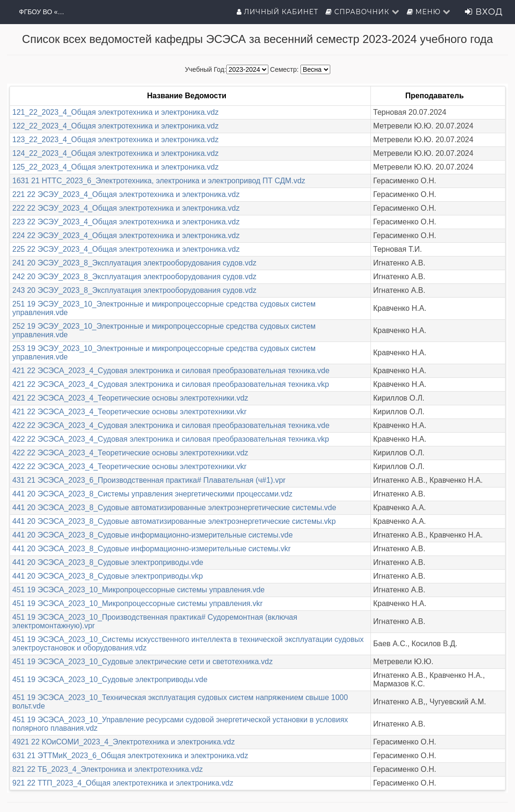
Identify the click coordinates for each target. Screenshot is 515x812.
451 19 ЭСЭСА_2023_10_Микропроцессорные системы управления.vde (138, 590)
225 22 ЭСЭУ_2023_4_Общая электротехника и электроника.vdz (126, 249)
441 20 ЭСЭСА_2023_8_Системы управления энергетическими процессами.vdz (152, 494)
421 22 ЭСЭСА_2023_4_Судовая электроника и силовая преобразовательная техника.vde (171, 371)
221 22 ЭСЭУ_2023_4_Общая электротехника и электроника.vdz (126, 194)
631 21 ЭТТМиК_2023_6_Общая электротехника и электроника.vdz (130, 756)
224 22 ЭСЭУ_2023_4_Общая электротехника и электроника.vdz (126, 235)
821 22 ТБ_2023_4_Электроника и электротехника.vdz (107, 769)
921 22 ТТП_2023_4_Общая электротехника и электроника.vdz (123, 783)
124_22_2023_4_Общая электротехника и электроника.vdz (116, 153)
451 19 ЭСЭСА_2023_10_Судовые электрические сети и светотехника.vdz (142, 662)
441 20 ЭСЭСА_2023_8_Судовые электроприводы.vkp (107, 576)
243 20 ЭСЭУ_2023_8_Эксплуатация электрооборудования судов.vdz (134, 290)
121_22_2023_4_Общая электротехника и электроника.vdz (116, 112)
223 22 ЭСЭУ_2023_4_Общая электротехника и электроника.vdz (126, 222)
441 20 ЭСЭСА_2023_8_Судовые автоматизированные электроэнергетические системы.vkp (174, 521)
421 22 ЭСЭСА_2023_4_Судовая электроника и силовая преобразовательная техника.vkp (171, 384)
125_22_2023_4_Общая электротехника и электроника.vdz (116, 167)
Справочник (363, 12)
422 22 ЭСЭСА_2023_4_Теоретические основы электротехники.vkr (129, 466)
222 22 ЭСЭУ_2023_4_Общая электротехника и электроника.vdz (126, 208)
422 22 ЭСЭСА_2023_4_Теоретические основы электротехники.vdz (130, 453)
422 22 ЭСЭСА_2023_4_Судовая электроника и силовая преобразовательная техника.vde (171, 425)
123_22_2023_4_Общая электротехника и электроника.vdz (116, 140)
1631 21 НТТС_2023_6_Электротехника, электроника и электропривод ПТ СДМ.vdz (159, 181)
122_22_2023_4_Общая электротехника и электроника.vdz (116, 126)
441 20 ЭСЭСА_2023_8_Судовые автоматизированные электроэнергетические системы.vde (174, 508)
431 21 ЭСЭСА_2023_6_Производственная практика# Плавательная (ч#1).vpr (149, 480)
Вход (484, 12)
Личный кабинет (278, 12)
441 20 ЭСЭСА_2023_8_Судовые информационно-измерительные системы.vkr (151, 549)
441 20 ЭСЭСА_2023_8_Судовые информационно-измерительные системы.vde (153, 535)
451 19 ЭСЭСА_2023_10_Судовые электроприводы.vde (110, 680)
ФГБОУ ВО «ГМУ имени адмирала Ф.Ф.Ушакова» (43, 12)
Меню (429, 12)
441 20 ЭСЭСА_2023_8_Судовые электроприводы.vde (108, 562)
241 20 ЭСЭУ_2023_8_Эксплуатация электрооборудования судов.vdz (134, 263)
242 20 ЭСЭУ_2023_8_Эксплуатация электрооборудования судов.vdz (134, 277)
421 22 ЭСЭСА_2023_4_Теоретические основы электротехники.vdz (130, 398)
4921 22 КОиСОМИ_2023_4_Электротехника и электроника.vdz (124, 742)
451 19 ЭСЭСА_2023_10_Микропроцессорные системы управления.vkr (137, 603)
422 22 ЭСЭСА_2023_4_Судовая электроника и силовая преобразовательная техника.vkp (171, 439)
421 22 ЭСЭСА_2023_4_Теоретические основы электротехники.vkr (129, 412)
